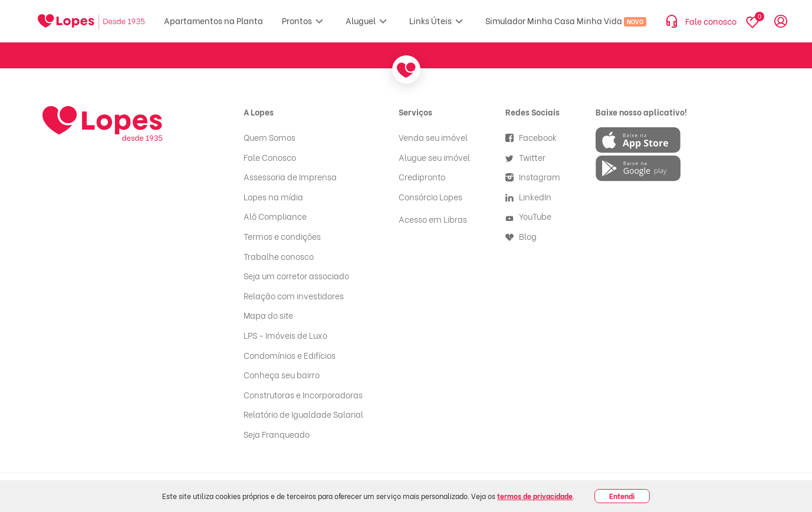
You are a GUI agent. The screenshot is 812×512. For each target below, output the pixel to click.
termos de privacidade (535, 496)
